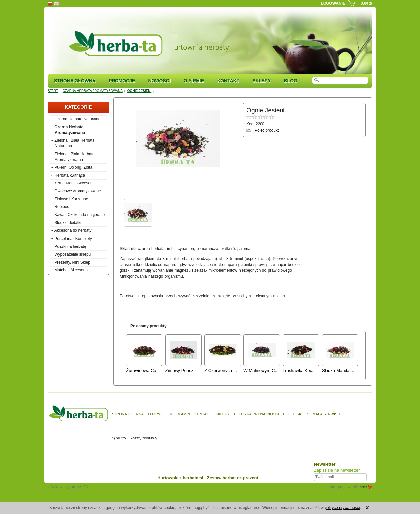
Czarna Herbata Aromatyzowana (93, 91)
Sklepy (262, 81)
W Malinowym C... (261, 370)
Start (53, 91)
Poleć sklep (296, 414)
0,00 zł (367, 3)
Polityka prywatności (256, 414)
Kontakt (228, 81)
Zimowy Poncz (179, 370)
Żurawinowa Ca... (143, 370)
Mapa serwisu (326, 414)
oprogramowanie (343, 487)
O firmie (194, 81)
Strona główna (75, 81)
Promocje (122, 81)
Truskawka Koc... (299, 370)
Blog (290, 81)
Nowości (159, 81)
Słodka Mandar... (338, 370)
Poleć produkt (267, 130)
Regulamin (179, 414)
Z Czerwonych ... (221, 370)
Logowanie (333, 3)
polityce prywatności (342, 508)
